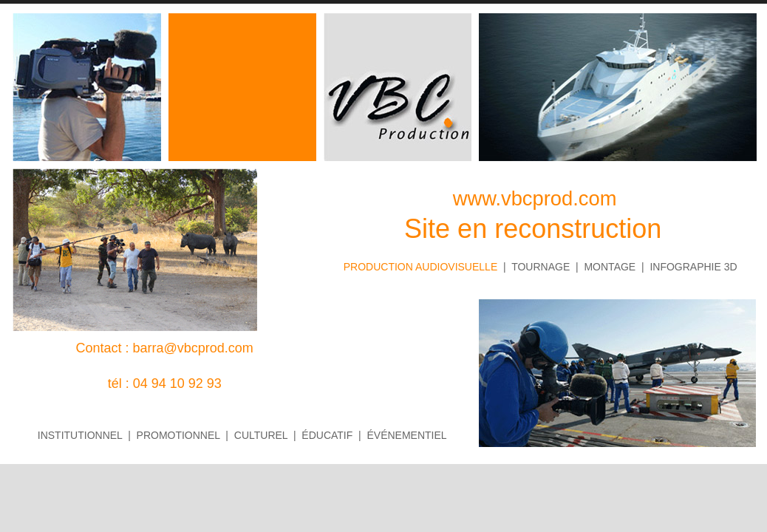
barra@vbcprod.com (193, 348)
